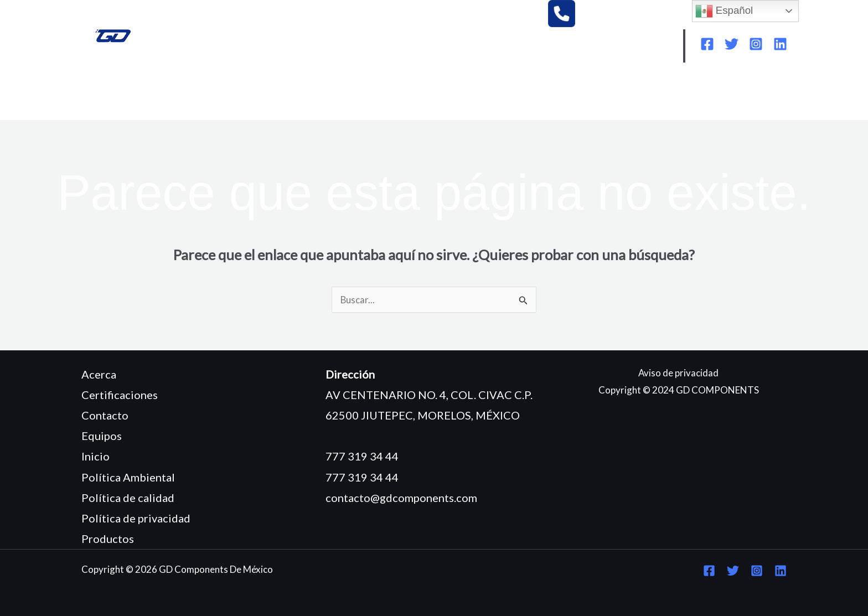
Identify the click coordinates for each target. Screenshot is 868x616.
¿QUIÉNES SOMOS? (181, 95)
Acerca (99, 374)
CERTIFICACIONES (419, 95)
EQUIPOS (261, 95)
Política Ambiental (128, 477)
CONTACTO (118, 112)
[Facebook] (707, 44)
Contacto (105, 415)
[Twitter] (732, 44)
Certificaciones (120, 395)
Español (724, 11)
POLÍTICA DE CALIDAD (646, 95)
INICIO (106, 95)
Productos (108, 539)
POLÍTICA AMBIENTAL (529, 95)
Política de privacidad (136, 518)
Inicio (95, 456)
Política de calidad (128, 498)
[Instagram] (756, 44)
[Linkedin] (780, 44)
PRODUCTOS (330, 95)
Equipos (102, 436)
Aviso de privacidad (679, 373)
